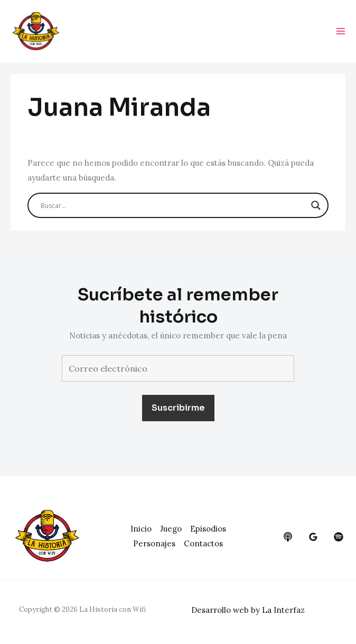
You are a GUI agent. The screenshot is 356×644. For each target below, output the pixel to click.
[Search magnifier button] (316, 205)
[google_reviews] (313, 537)
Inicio (141, 529)
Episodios (208, 529)
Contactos (203, 543)
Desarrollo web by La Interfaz (248, 610)
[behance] (288, 537)
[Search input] (173, 205)
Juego (171, 529)
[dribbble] (339, 537)
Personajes (154, 543)
